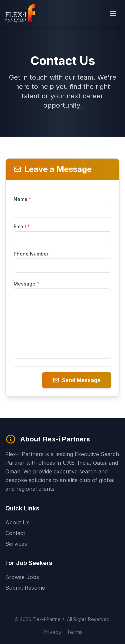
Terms (75, 632)
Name (22, 199)
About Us (17, 522)
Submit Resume (25, 588)
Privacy (52, 632)
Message (26, 284)
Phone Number (31, 254)
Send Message (77, 380)
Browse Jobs (22, 577)
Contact (15, 533)
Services (16, 544)
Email (22, 226)
